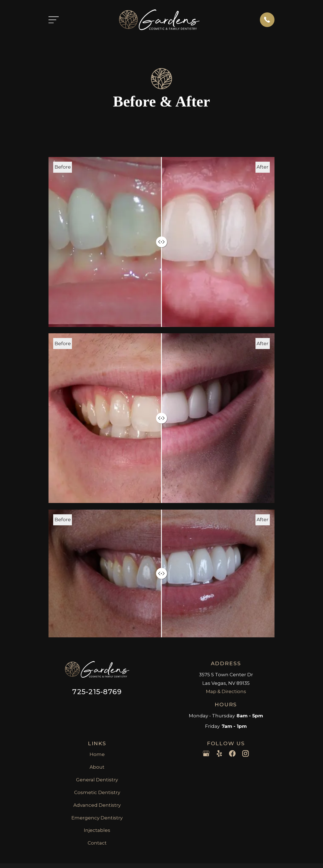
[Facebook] (232, 753)
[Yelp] (219, 753)
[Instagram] (246, 753)
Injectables (97, 830)
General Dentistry (97, 780)
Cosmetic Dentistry (97, 792)
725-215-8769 (97, 692)
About (97, 767)
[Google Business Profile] (206, 753)
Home (97, 754)
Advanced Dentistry (97, 805)
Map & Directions (226, 691)
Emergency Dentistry (97, 818)
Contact (97, 843)
